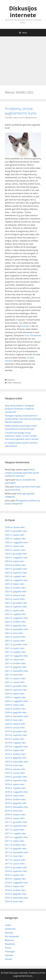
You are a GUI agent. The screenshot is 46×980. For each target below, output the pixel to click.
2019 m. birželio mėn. (15, 754)
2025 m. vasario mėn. (15, 550)
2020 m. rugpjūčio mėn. (17, 701)
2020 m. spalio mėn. (15, 694)
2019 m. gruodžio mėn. (16, 731)
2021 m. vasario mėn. (15, 678)
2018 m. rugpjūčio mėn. (17, 792)
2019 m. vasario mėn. (15, 769)
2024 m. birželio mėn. (15, 565)
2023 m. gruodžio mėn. (16, 569)
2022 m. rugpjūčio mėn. (17, 618)
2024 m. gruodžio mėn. (16, 554)
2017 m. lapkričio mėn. (16, 826)
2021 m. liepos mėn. (15, 659)
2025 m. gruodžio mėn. (16, 531)
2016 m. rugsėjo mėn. (16, 879)
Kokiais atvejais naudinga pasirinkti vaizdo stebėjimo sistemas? (22, 473)
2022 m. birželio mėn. (15, 622)
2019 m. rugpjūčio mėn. (17, 746)
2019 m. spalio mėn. (15, 739)
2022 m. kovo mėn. (14, 633)
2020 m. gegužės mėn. (16, 712)
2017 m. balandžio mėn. (17, 852)
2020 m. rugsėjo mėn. (16, 697)
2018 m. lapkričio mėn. (16, 780)
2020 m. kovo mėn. (14, 720)
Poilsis (8, 948)
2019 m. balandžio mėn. (17, 762)
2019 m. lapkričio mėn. (16, 735)
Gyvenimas (10, 929)
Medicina (9, 940)
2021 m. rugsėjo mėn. (16, 652)
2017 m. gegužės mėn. (16, 848)
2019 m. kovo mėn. (14, 765)
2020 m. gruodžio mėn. (16, 686)
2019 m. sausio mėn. (15, 773)
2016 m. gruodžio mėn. (16, 867)
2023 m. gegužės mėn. (16, 591)
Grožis (8, 925)
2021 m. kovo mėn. (14, 675)
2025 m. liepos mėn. (15, 546)
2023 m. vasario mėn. (15, 595)
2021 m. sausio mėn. (15, 682)
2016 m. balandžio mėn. (17, 898)
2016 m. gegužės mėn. (16, 894)
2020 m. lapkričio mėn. (16, 690)
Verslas (8, 959)
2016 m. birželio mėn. (15, 890)
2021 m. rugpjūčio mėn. (17, 656)
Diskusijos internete (23, 12)
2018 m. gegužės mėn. (16, 803)
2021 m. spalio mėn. (15, 648)
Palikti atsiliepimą (14, 383)
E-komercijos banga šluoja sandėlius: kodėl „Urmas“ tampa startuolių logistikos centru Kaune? (22, 436)
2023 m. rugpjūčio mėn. (17, 580)
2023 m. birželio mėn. (15, 588)
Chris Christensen (33, 335)
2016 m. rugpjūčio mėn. (17, 883)
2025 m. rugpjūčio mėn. (17, 542)
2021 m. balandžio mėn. (17, 671)
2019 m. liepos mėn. (15, 750)
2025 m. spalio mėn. (15, 535)
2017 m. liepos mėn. (15, 841)
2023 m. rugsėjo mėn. (16, 576)
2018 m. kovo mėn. (14, 811)
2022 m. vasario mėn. (15, 637)
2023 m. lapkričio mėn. (16, 573)
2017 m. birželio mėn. (15, 845)
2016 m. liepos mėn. (15, 886)
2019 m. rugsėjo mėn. (16, 743)
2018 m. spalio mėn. (15, 784)
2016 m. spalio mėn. (15, 875)
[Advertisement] (23, 60)
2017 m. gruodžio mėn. (16, 822)
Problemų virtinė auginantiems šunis (21, 111)
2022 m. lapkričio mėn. (16, 607)
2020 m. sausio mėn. (15, 728)
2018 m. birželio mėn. (15, 799)
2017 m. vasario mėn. (15, 860)
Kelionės (9, 933)
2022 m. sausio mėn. (15, 641)
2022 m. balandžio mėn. (17, 629)
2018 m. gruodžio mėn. (16, 777)
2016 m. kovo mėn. (14, 901)
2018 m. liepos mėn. (15, 796)
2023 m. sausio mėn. (15, 599)
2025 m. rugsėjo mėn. (16, 539)
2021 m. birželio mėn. (15, 663)
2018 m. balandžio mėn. (17, 807)
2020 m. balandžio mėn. (17, 716)
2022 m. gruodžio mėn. (16, 603)
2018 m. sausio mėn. (15, 818)
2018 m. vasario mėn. (15, 814)
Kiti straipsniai (12, 936)
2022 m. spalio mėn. (15, 610)
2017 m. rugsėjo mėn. (16, 833)
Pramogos (10, 951)
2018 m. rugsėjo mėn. (16, 788)
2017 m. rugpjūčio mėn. (17, 837)
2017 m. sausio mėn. (15, 864)
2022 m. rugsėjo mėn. (16, 614)
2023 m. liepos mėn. (15, 584)
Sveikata (9, 955)
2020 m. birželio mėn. (15, 709)
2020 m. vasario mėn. (15, 724)
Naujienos (11, 380)
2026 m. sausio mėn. (15, 527)
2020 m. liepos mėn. (15, 705)
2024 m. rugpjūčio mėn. (17, 557)
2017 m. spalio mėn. (15, 830)
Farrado (25, 326)
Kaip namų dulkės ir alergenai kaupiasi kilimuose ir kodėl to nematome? (20, 409)
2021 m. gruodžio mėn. (16, 644)
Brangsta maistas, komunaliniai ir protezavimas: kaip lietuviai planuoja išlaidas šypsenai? (23, 419)
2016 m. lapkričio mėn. (16, 871)
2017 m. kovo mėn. (14, 856)
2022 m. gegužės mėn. (16, 626)
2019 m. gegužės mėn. (16, 758)
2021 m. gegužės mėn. (16, 667)
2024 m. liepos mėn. (15, 561)
